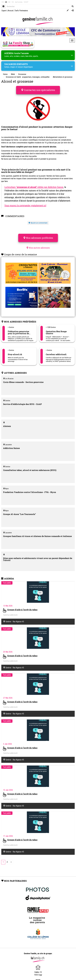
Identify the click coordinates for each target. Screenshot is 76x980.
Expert (4, 11)
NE (9, 2)
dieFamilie (19, 2)
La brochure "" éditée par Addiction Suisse (34, 187)
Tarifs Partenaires (21, 11)
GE (6, 2)
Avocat (11, 11)
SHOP (26, 2)
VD (3, 2)
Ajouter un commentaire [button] (38, 223)
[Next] (11, 862)
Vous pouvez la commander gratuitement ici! (25, 205)
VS (13, 2)
